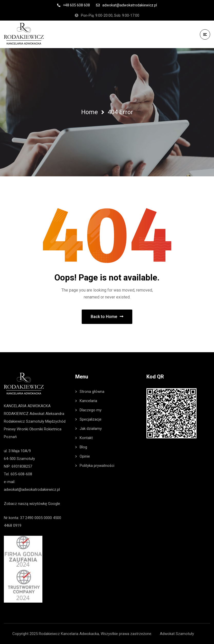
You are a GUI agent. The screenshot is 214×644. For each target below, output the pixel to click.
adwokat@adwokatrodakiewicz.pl (32, 489)
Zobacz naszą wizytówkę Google (32, 504)
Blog (83, 447)
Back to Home (107, 317)
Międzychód (55, 421)
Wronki (22, 429)
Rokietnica (53, 429)
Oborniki (36, 429)
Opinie (85, 456)
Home (90, 112)
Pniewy (10, 429)
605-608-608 (21, 474)
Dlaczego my (91, 410)
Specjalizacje (91, 419)
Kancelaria (88, 401)
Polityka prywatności (97, 466)
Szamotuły (35, 421)
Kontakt (86, 438)
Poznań (10, 437)
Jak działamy (91, 429)
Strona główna (92, 392)
